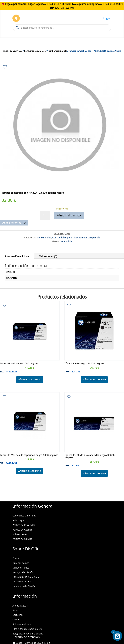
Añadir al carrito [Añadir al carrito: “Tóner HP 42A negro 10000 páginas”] (94, 379)
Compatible (66, 241)
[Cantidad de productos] (45, 215)
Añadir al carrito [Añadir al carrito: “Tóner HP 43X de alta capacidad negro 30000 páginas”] (94, 473)
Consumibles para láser (35, 51)
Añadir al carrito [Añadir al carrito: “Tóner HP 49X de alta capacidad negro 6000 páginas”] (30, 471)
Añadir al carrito (69, 215)
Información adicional (17, 256)
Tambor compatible (57, 51)
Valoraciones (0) (48, 256)
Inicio (5, 51)
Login (107, 18)
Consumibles (16, 51)
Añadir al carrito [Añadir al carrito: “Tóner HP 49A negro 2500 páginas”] (30, 379)
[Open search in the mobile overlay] (62, 28)
